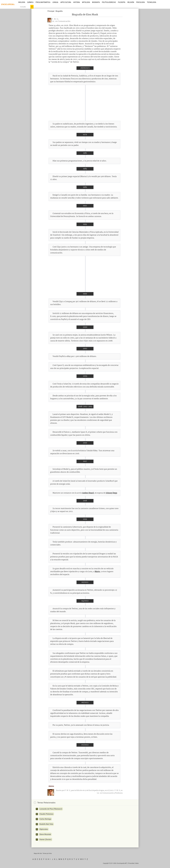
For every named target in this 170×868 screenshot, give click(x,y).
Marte (97, 572)
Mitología (86, 2)
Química (30, 2)
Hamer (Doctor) (45, 839)
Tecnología (151, 2)
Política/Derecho (109, 2)
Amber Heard (88, 493)
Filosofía (122, 2)
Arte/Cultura (66, 2)
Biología (22, 2)
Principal (51, 11)
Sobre (137, 863)
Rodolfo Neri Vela (46, 824)
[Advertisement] (85, 103)
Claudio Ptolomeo (46, 814)
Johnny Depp (111, 493)
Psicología (140, 2)
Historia (77, 2)
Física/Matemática (43, 2)
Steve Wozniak (45, 834)
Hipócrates (44, 829)
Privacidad (131, 863)
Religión (131, 2)
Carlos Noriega (45, 819)
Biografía (96, 2)
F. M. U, (55, 19)
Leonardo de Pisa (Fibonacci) (51, 809)
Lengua (55, 2)
